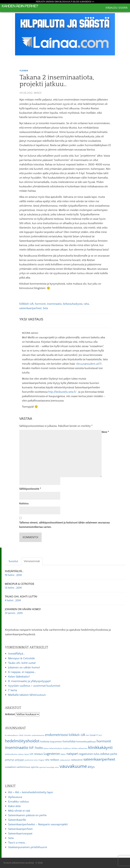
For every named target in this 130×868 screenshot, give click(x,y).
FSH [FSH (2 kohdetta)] (87, 735)
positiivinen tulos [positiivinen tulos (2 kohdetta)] (31, 760)
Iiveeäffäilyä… (17, 654)
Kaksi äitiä (14, 806)
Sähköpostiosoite (30, 489)
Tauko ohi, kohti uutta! (22, 663)
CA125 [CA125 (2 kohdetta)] (21, 735)
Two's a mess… (17, 843)
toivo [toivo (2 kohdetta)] (57, 767)
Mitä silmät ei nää (19, 811)
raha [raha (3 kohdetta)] (47, 760)
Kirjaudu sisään (117, 8)
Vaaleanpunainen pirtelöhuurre (28, 847)
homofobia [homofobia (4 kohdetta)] (69, 741)
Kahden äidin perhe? (20, 6)
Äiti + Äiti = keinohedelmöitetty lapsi (31, 792)
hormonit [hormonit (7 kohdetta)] (104, 741)
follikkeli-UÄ (26, 304)
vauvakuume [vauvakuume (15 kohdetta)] (73, 766)
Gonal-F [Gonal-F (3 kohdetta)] (94, 735)
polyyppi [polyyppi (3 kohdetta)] (19, 760)
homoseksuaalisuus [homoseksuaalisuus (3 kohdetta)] (86, 742)
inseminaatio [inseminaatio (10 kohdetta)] (17, 748)
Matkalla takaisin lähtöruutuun (27, 695)
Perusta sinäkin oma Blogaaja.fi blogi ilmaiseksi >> (65, 2)
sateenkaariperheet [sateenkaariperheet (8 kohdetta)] (99, 759)
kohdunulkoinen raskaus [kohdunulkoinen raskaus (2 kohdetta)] (14, 754)
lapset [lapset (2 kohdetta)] (27, 754)
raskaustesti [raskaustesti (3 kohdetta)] (77, 760)
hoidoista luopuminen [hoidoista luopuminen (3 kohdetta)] (51, 742)
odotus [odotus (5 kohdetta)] (105, 754)
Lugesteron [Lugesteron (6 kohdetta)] (52, 754)
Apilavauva (15, 797)
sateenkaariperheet (30, 308)
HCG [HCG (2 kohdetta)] (100, 735)
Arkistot (10, 714)
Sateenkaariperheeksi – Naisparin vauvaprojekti (38, 824)
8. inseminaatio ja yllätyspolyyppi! (29, 681)
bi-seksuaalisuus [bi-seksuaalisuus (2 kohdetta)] (11, 735)
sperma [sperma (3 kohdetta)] (35, 767)
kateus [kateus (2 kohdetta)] (46, 748)
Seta (45, 308)
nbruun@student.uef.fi (89, 364)
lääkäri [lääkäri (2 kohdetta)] (63, 754)
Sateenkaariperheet (20, 829)
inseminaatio (54, 304)
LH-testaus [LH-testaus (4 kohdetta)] (36, 754)
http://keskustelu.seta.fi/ (62, 392)
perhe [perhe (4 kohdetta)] (114, 754)
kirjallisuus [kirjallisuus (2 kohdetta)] (67, 748)
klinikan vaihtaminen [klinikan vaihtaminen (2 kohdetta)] (80, 748)
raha (86, 304)
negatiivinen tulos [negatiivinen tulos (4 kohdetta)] (89, 754)
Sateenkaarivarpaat (20, 834)
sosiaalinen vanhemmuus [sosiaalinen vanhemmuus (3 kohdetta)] (18, 767)
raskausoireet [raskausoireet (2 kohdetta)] (65, 760)
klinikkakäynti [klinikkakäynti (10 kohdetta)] (100, 748)
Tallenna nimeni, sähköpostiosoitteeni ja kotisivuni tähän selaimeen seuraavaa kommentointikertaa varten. (65, 525)
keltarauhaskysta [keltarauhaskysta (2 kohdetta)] (56, 748)
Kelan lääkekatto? (19, 677)
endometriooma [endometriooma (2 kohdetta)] (38, 735)
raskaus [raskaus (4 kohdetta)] (55, 760)
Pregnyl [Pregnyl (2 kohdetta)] (41, 760)
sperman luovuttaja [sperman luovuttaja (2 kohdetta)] (47, 767)
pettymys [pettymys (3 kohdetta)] (10, 760)
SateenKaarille (17, 820)
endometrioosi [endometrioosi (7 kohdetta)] (56, 735)
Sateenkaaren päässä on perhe (27, 815)
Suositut (13, 561)
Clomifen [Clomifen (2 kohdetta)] (28, 735)
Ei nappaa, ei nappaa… (22, 672)
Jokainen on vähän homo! (24, 668)
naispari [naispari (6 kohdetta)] (72, 754)
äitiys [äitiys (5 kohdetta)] (91, 767)
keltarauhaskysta (73, 304)
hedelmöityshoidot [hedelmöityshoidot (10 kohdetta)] (22, 741)
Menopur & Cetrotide (21, 658)
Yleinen (24, 71)
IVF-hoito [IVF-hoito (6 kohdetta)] (36, 748)
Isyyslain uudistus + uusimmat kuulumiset (34, 686)
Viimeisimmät (32, 561)
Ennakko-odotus (19, 802)
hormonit (40, 304)
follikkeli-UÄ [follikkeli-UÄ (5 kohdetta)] (77, 735)
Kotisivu (24, 504)
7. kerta (13, 690)
